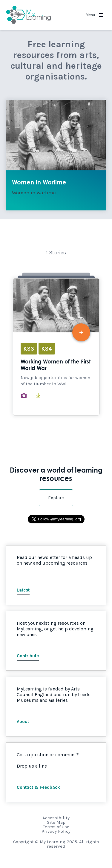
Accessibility (56, 818)
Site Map (56, 822)
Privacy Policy (56, 831)
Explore (56, 498)
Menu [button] (94, 15)
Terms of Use (56, 827)
